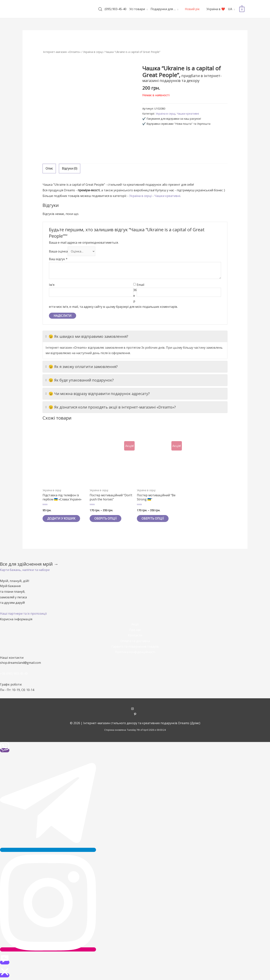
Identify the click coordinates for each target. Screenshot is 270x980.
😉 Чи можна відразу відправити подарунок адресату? (98, 394)
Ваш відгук (58, 259)
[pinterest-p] (135, 714)
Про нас (135, 630)
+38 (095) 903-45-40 (14, 674)
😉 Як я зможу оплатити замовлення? (82, 367)
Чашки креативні (188, 114)
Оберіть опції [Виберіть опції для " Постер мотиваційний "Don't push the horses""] (105, 518)
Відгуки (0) (70, 168)
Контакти (135, 635)
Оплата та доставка (135, 641)
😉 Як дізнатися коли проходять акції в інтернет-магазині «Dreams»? (111, 407)
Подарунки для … (163, 9)
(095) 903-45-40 (115, 9)
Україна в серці (93, 52)
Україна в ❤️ (216, 9)
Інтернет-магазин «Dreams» (62, 52)
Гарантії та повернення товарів (135, 647)
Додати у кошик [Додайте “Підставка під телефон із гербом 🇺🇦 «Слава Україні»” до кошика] (61, 518)
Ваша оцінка (58, 251)
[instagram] (135, 709)
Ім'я (52, 285)
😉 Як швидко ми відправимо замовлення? (87, 336)
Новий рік (192, 9)
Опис (49, 168)
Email (140, 285)
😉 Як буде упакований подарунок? (80, 380)
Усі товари (137, 9)
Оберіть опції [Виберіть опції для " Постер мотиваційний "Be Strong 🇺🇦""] (153, 518)
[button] (25, 570)
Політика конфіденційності (135, 652)
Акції (135, 624)
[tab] (49, 169)
